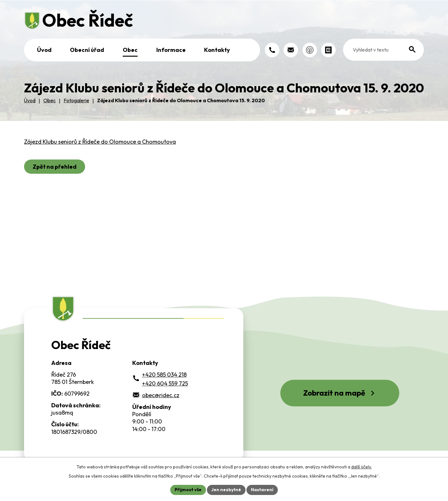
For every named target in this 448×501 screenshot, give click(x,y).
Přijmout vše (188, 490)
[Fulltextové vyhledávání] (384, 50)
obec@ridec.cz (161, 395)
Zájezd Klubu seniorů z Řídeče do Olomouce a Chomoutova (100, 142)
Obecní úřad (87, 50)
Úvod (44, 50)
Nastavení (262, 490)
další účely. (361, 467)
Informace (171, 50)
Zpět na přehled (55, 167)
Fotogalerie (76, 100)
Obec (130, 50)
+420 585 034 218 (164, 375)
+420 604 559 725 (165, 383)
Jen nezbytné (226, 490)
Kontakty (217, 50)
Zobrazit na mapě (340, 393)
